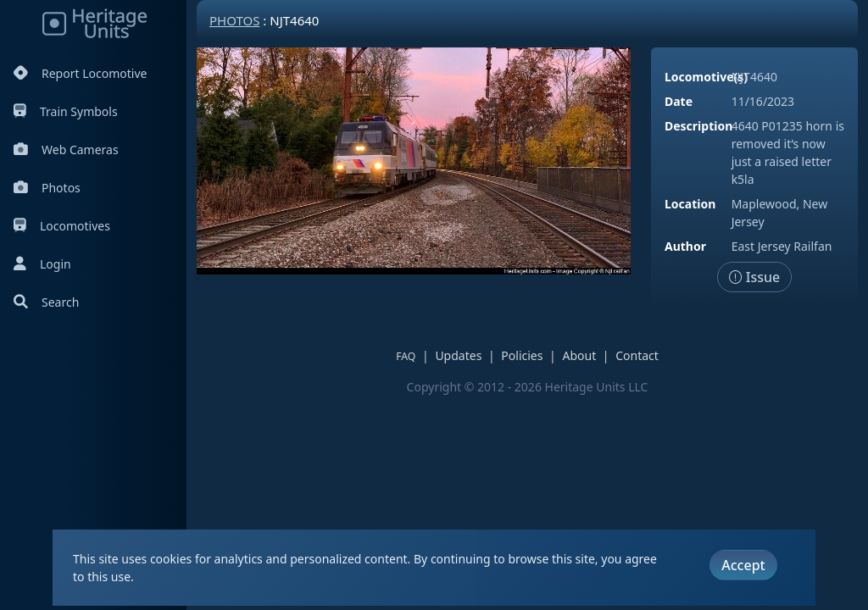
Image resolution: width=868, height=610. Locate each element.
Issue (755, 277)
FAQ (406, 356)
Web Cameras (66, 150)
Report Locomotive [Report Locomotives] (80, 73)
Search (46, 302)
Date (679, 101)
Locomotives (62, 226)
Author (685, 246)
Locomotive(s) (706, 77)
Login (42, 264)
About (579, 355)
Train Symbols (66, 111)
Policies (522, 355)
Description (698, 126)
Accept (743, 565)
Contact (637, 355)
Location (690, 204)
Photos (47, 188)
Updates (458, 355)
